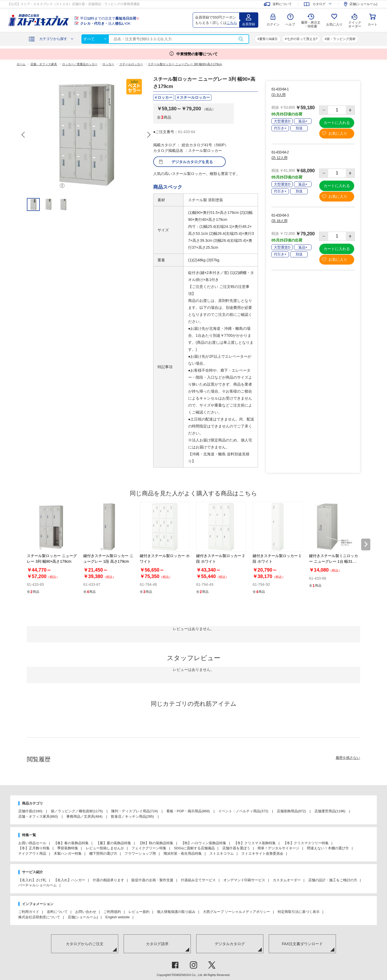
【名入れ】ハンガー (69, 880)
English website (117, 917)
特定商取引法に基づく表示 (299, 912)
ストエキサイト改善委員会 (262, 853)
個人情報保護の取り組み (176, 912)
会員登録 (249, 24)
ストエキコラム (222, 853)
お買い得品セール (32, 843)
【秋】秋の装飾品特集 (156, 843)
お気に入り (334, 24)
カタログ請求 (157, 944)
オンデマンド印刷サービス (244, 880)
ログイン (273, 24)
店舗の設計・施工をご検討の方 (333, 880)
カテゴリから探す (53, 39)
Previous (24, 135)
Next (149, 135)
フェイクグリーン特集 (149, 848)
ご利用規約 (112, 912)
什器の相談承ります (108, 880)
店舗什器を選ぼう (236, 848)
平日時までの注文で (110, 18)
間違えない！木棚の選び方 (328, 848)
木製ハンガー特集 (68, 853)
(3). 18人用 (279, 221)
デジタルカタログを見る (192, 162)
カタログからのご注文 (85, 944)
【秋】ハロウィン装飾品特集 (204, 843)
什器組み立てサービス (198, 880)
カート (372, 24)
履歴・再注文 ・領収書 (311, 24)
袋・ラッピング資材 (341, 39)
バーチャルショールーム (37, 885)
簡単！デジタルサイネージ (278, 848)
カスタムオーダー (287, 880)
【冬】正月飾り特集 (34, 848)
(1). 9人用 (278, 95)
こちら (232, 23)
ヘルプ (290, 24)
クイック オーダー (355, 20)
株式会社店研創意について (39, 917)
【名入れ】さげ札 (32, 880)
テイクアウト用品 (32, 853)
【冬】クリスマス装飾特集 (255, 843)
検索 (241, 39)
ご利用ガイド (29, 912)
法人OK (105, 23)
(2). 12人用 (279, 158)
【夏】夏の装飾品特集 (114, 843)
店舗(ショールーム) (83, 917)
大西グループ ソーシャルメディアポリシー (237, 912)
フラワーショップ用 (140, 853)
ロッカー (165, 97)
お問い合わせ (86, 912)
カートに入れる (337, 123)
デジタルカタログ (230, 944)
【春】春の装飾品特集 (71, 843)
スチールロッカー (195, 97)
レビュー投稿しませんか (105, 848)
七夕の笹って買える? (302, 39)
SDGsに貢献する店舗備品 (194, 848)
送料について (57, 912)
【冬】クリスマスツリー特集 (306, 843)
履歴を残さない (348, 758)
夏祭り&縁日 (268, 39)
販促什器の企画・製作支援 (152, 880)
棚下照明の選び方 (103, 853)
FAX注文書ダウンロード (302, 944)
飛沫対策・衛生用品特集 (183, 853)
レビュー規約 (139, 912)
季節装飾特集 (68, 848)
